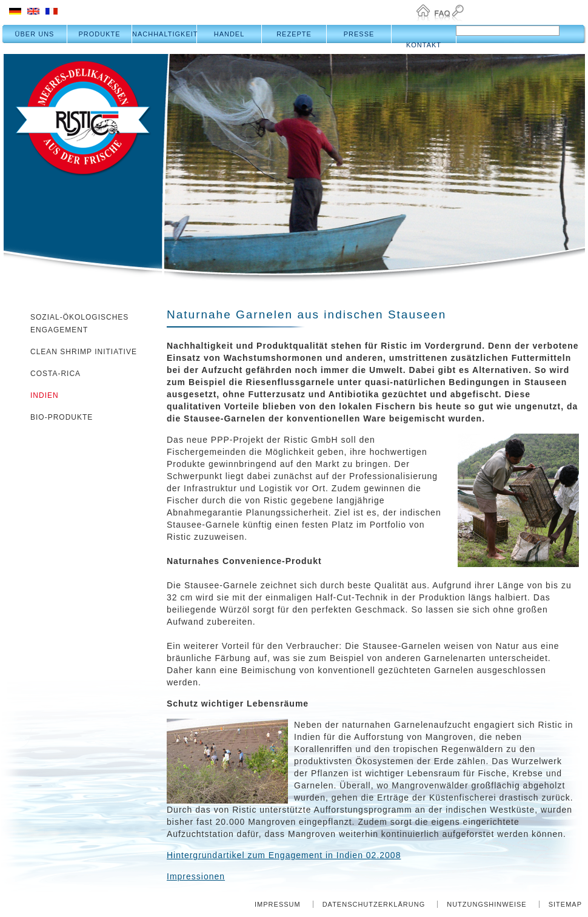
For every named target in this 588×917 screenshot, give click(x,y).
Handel (229, 34)
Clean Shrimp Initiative (84, 352)
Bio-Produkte (62, 417)
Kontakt (424, 45)
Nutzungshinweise (487, 904)
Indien (45, 395)
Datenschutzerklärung (374, 904)
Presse (359, 34)
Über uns (35, 34)
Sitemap (565, 904)
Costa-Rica (55, 374)
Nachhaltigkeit (165, 34)
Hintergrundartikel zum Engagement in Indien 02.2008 (284, 855)
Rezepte (294, 34)
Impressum (278, 904)
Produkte (99, 34)
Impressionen (196, 876)
